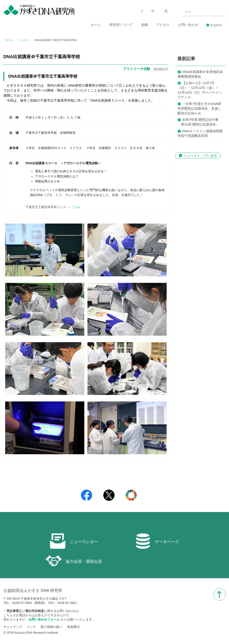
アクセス (163, 25)
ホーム (96, 25)
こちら (76, 207)
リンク (31, 627)
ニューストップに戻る (200, 155)
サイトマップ (13, 627)
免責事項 (73, 627)
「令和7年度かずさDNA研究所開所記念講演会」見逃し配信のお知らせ (199, 108)
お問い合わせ (188, 25)
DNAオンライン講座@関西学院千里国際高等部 (200, 133)
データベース (157, 541)
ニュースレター (74, 541)
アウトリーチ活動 (137, 69)
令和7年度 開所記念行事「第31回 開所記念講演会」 (198, 122)
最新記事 (186, 59)
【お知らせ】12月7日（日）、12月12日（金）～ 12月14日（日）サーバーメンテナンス (200, 90)
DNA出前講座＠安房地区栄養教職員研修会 (200, 74)
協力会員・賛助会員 (74, 561)
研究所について (121, 25)
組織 (144, 25)
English (216, 25)
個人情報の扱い (51, 627)
